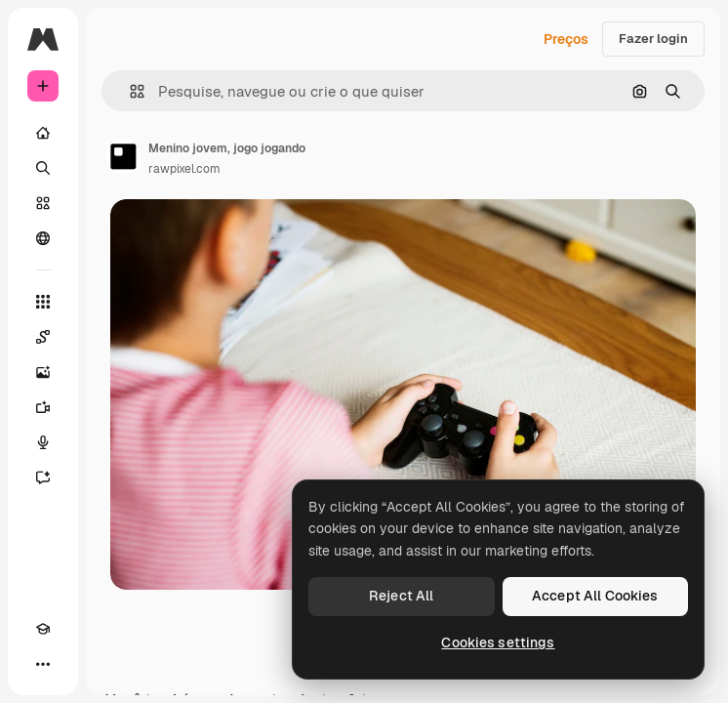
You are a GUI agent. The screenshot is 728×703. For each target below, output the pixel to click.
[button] (129, 91)
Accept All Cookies (595, 596)
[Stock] (43, 203)
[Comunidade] (43, 238)
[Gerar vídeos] (43, 407)
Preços (566, 39)
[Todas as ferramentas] (43, 302)
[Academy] (43, 629)
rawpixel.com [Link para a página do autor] (184, 169)
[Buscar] (43, 168)
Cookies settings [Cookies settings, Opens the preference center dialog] (498, 642)
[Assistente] (43, 477)
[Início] (43, 133)
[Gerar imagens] (43, 372)
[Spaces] (43, 337)
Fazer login (653, 39)
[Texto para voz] (43, 442)
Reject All (401, 596)
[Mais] (43, 664)
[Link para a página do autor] (123, 156)
